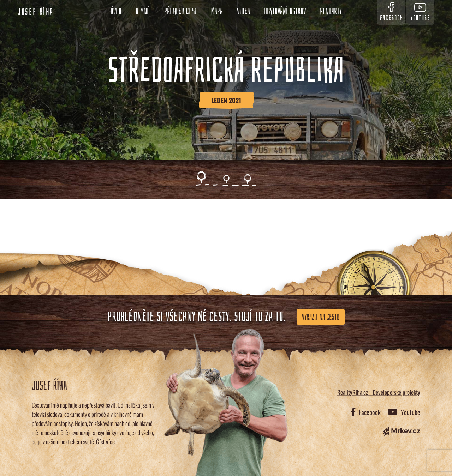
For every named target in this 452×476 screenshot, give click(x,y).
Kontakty (331, 12)
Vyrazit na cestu (321, 317)
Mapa (217, 12)
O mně (143, 12)
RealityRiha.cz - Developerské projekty (379, 392)
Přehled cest (181, 12)
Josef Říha (36, 12)
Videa (243, 12)
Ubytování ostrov (285, 12)
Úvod (116, 12)
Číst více (105, 442)
